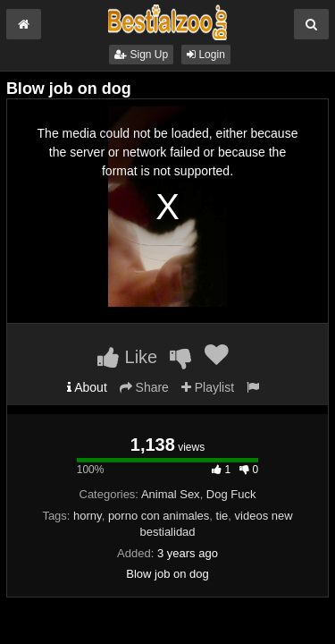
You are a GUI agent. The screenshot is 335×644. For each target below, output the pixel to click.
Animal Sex (171, 494)
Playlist (208, 387)
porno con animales (159, 516)
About (87, 387)
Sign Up (141, 55)
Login (206, 55)
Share (144, 387)
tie (222, 516)
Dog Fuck (231, 494)
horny (88, 516)
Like (127, 357)
